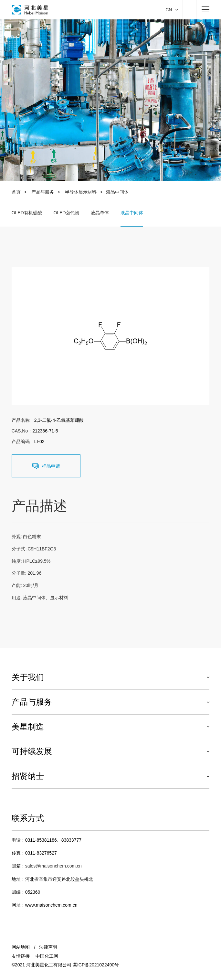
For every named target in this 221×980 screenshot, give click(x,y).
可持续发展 (32, 751)
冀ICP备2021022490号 (96, 965)
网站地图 (21, 947)
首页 (16, 192)
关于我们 (28, 677)
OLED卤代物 (66, 213)
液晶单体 (100, 213)
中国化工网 (47, 956)
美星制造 (28, 727)
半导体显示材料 (81, 192)
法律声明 (48, 947)
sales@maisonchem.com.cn (53, 866)
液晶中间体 (132, 213)
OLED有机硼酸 (27, 213)
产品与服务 (43, 192)
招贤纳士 (28, 776)
